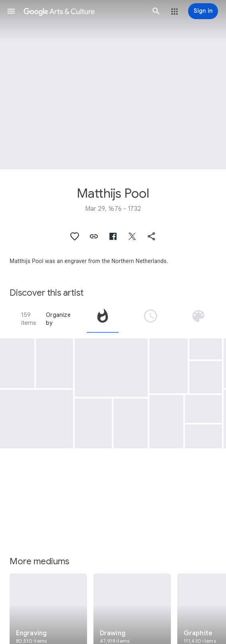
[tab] (103, 319)
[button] (11, 11)
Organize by (58, 319)
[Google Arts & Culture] (84, 11)
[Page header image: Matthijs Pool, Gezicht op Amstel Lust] (113, 85)
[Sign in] (203, 11)
